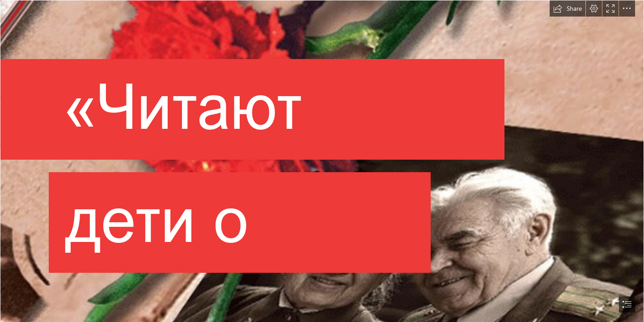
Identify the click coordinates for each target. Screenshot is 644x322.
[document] (322, 161)
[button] (568, 8)
